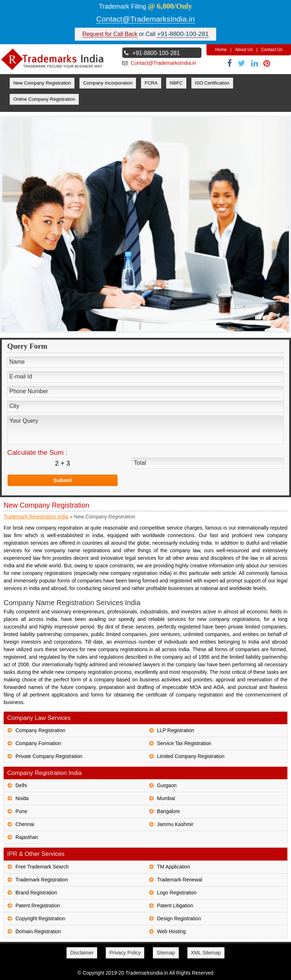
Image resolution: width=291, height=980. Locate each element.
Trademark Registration (42, 880)
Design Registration (179, 918)
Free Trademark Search (42, 867)
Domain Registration (38, 931)
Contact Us (272, 50)
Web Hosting (172, 931)
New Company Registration (42, 83)
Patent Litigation (175, 906)
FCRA (151, 83)
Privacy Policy (125, 953)
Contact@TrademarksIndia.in (145, 19)
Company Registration (40, 730)
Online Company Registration (44, 99)
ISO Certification (212, 83)
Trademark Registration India (36, 517)
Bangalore (169, 811)
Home (221, 50)
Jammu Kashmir (175, 824)
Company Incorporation (108, 83)
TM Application (174, 867)
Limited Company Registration (191, 756)
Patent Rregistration (38, 906)
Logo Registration (177, 893)
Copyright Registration (40, 918)
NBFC (176, 83)
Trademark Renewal (180, 880)
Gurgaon (167, 785)
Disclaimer (82, 953)
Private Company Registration (49, 756)
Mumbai (166, 798)
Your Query (145, 430)
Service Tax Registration (184, 743)
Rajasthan (27, 837)
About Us (244, 50)
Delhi (21, 785)
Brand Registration (36, 893)
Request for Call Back (110, 34)
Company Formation (38, 743)
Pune (21, 811)
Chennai (25, 824)
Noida (22, 798)
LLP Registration (176, 730)
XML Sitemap (206, 953)
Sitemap (166, 953)
